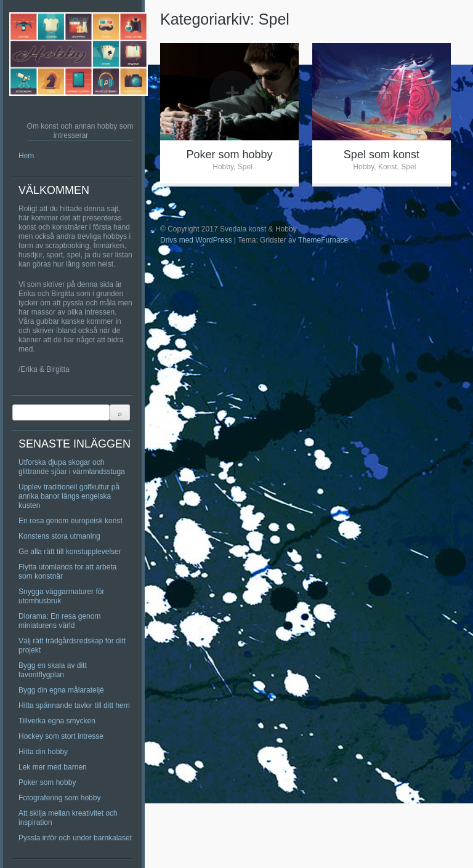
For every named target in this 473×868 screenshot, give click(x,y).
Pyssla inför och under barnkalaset (75, 838)
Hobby (223, 167)
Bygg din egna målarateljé (61, 690)
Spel (245, 167)
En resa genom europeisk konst (71, 521)
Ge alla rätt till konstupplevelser (70, 552)
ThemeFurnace (323, 240)
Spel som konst (382, 155)
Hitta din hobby (43, 752)
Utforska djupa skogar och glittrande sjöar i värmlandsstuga (72, 467)
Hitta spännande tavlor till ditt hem (74, 705)
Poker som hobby (47, 782)
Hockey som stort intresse (61, 736)
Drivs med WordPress (196, 240)
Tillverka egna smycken (57, 721)
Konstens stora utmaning (59, 536)
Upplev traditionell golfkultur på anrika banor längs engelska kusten (69, 496)
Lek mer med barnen (53, 767)
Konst (388, 167)
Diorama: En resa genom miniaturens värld (59, 621)
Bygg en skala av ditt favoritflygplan (53, 670)
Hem (26, 156)
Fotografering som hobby (59, 798)
